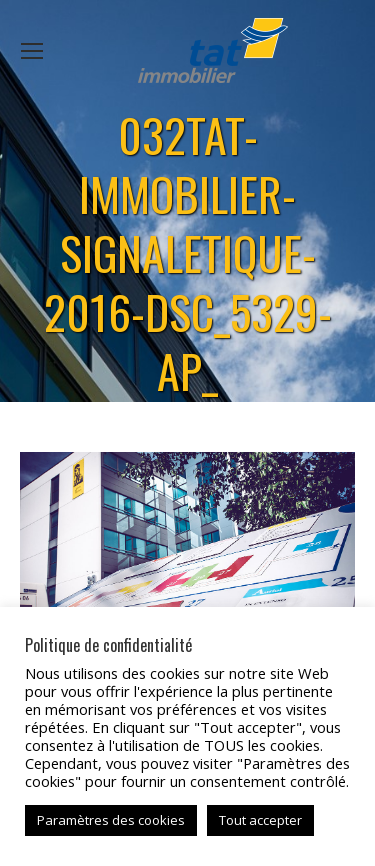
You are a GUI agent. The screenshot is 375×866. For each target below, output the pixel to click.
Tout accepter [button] (260, 820)
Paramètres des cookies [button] (111, 820)
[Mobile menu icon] (32, 51)
